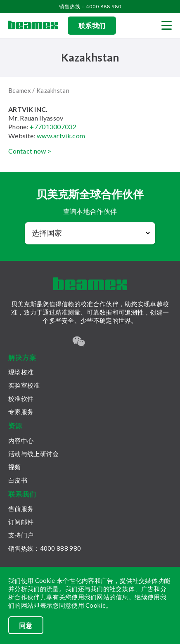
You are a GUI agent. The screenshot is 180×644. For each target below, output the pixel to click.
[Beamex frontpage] (33, 26)
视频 (15, 467)
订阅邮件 (21, 522)
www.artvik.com (61, 136)
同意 (26, 625)
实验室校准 (24, 385)
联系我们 (92, 25)
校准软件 (21, 398)
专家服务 (21, 412)
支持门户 (21, 535)
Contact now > (30, 151)
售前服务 (21, 509)
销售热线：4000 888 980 (90, 6)
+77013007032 (53, 127)
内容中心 (21, 440)
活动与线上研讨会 (33, 454)
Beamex (20, 90)
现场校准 (21, 372)
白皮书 (18, 480)
